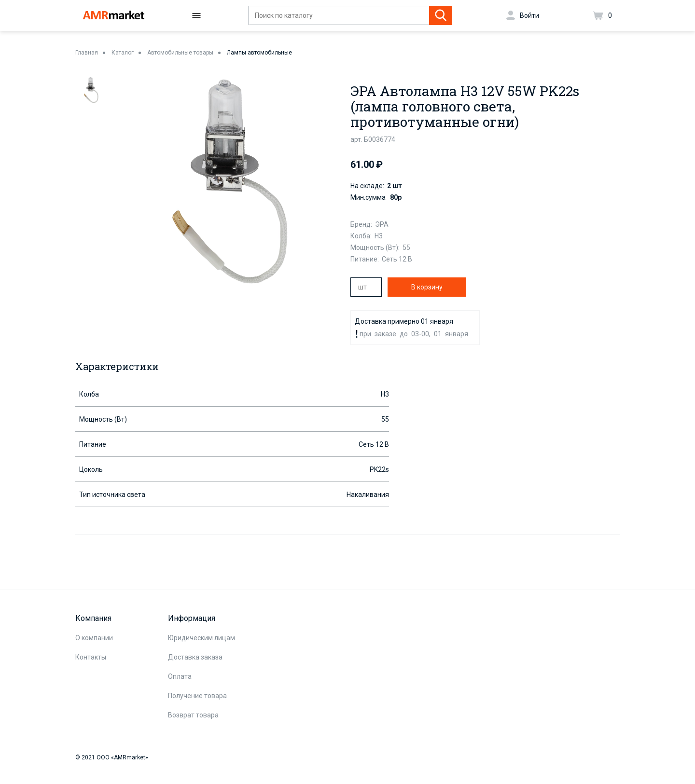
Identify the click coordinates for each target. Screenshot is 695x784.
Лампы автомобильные (259, 53)
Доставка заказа (195, 657)
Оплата (180, 676)
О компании (94, 638)
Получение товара (197, 696)
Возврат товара (193, 715)
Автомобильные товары (180, 53)
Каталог (123, 53)
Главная (87, 53)
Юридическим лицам (202, 638)
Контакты (91, 657)
